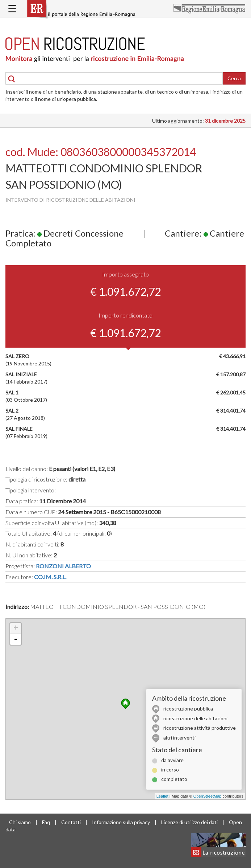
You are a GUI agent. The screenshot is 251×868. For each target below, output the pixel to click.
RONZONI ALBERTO (63, 566)
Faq (46, 822)
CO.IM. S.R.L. (50, 577)
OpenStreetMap (208, 796)
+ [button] (16, 629)
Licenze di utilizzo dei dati (189, 822)
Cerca (234, 78)
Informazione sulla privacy (121, 822)
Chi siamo (20, 822)
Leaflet (162, 796)
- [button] (16, 639)
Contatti (71, 822)
